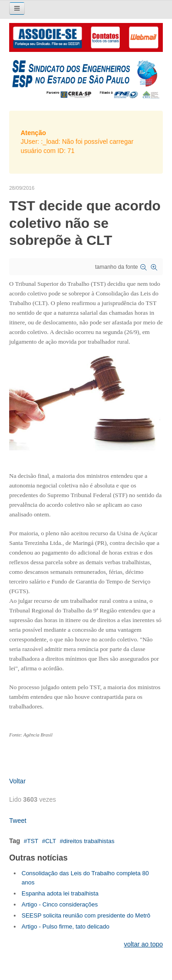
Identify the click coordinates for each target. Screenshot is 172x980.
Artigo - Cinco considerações (60, 904)
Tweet (18, 821)
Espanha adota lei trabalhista (60, 893)
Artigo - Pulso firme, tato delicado (65, 926)
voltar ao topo (143, 944)
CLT (51, 841)
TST (33, 841)
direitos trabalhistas (89, 841)
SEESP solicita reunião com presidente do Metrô (86, 915)
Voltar (17, 781)
